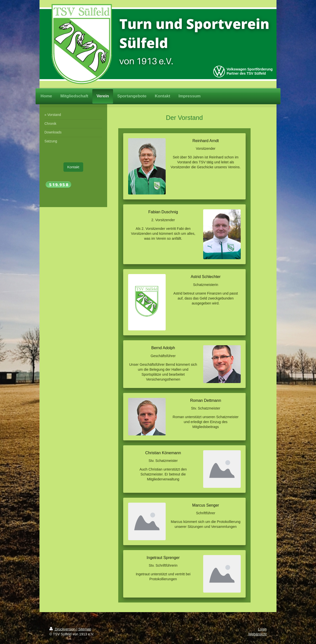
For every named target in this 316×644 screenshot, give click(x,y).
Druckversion (63, 629)
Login (262, 629)
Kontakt (73, 167)
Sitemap (85, 629)
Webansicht (257, 634)
